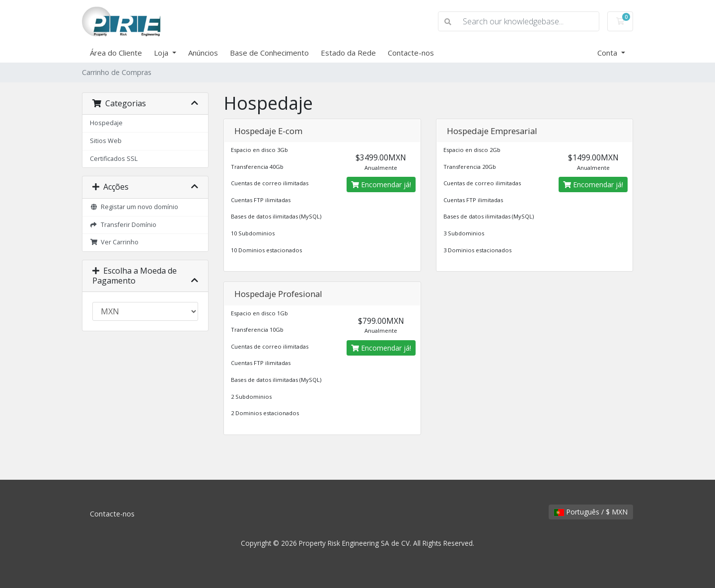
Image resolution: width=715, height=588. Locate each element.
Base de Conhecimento (269, 53)
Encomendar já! (381, 184)
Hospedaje (106, 123)
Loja (162, 53)
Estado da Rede (348, 53)
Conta (608, 53)
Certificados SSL (114, 159)
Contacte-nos (411, 53)
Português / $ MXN (591, 512)
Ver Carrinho (114, 242)
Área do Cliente (116, 53)
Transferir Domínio (123, 225)
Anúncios (203, 53)
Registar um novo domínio (134, 207)
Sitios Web (106, 141)
